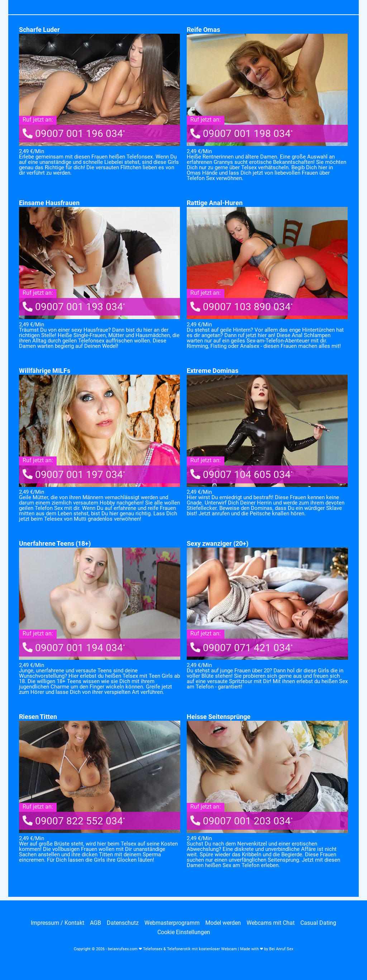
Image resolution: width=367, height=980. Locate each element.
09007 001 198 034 (242, 134)
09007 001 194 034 (74, 648)
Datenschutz (123, 923)
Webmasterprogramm (172, 923)
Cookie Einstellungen (184, 932)
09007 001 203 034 (242, 821)
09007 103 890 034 (242, 307)
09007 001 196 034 (74, 134)
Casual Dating (318, 923)
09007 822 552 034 (74, 821)
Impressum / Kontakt (58, 923)
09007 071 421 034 (242, 648)
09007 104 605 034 (242, 475)
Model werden (223, 923)
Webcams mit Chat (271, 923)
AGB (96, 923)
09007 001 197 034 (74, 475)
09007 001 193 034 (74, 307)
